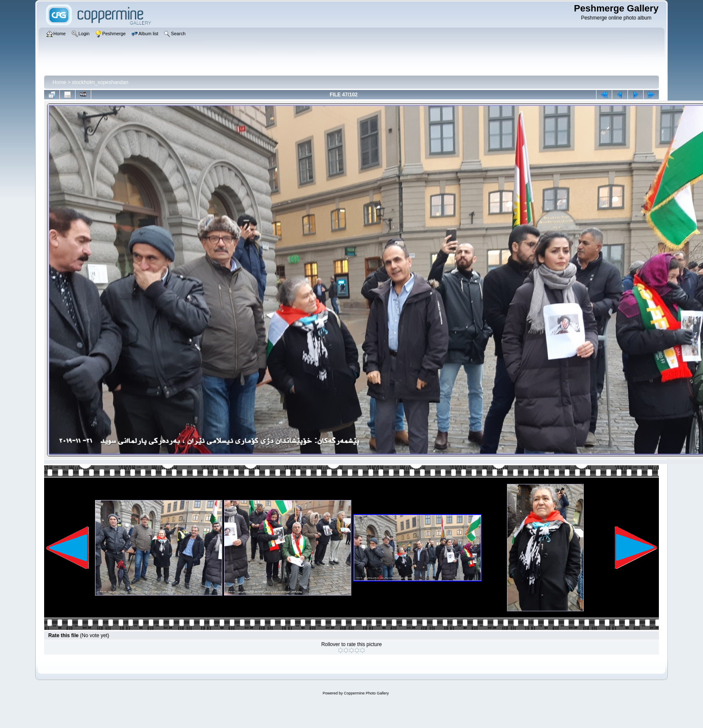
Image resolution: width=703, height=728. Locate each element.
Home (59, 82)
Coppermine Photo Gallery (366, 693)
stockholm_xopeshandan (100, 82)
